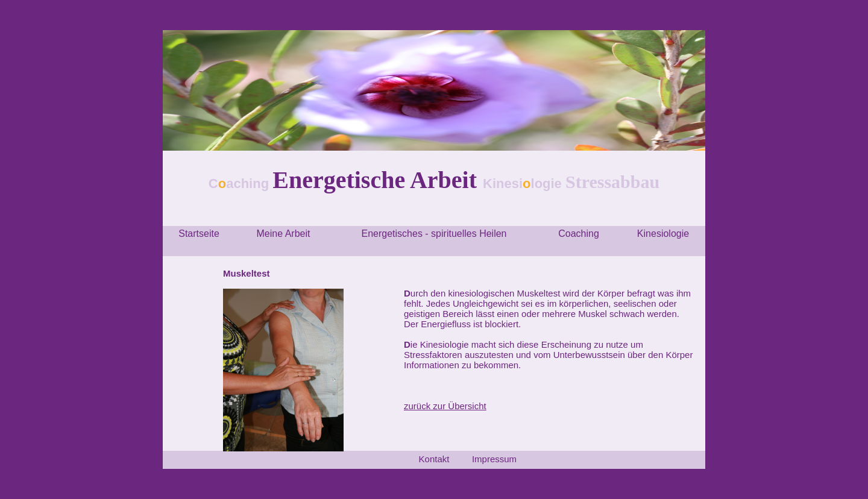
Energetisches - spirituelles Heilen (434, 234)
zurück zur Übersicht (445, 406)
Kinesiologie (663, 234)
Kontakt (434, 459)
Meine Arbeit (284, 234)
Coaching (579, 234)
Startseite (199, 234)
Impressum (494, 459)
